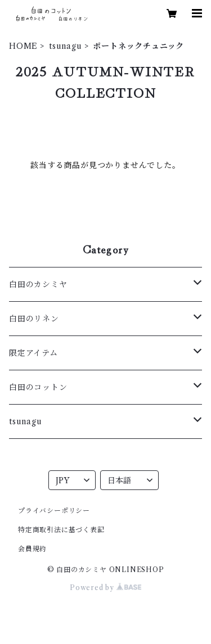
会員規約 (32, 549)
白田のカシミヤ (38, 284)
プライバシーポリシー (54, 511)
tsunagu (66, 46)
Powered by (105, 588)
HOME (23, 46)
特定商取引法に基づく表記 (61, 530)
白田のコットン (38, 387)
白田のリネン (34, 319)
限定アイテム (33, 353)
